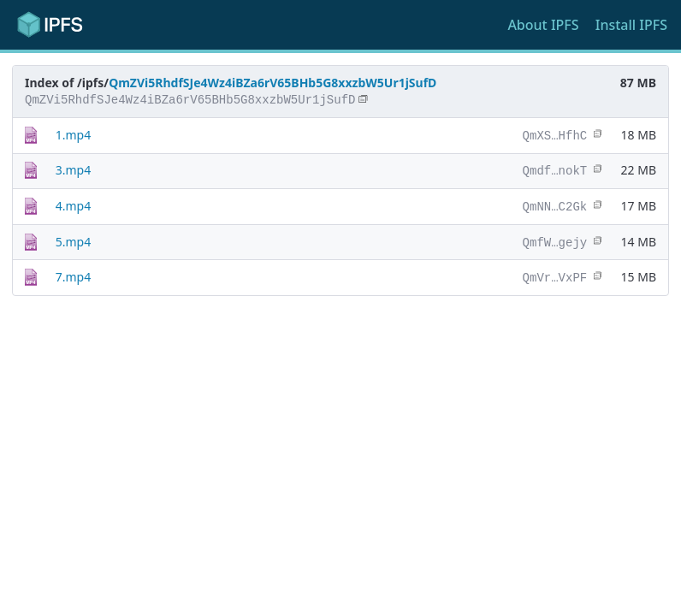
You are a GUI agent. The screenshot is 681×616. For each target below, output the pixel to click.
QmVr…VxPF (555, 273)
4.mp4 (73, 204)
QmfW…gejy (555, 239)
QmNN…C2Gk (555, 204)
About (543, 25)
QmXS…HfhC (555, 135)
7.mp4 (73, 273)
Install (631, 25)
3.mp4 (73, 169)
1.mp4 (73, 135)
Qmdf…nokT (555, 169)
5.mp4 (73, 239)
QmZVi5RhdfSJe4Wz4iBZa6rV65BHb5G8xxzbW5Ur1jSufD (272, 83)
